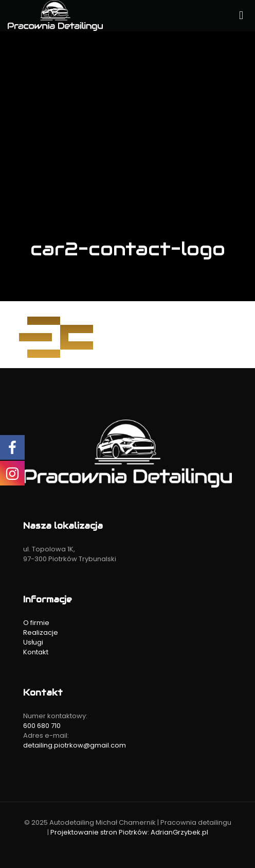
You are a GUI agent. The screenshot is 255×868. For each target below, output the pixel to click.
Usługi (33, 642)
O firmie (36, 623)
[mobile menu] (241, 15)
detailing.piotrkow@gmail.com (75, 745)
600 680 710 (42, 726)
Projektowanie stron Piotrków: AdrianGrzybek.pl (129, 832)
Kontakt (36, 652)
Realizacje (41, 632)
